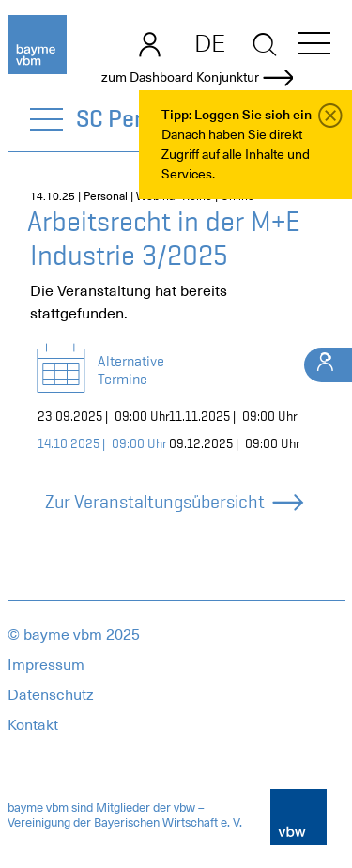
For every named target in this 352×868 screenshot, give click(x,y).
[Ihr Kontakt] (328, 365)
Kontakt (33, 725)
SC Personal (138, 118)
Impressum (46, 665)
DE (210, 43)
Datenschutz (51, 695)
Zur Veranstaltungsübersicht (174, 503)
